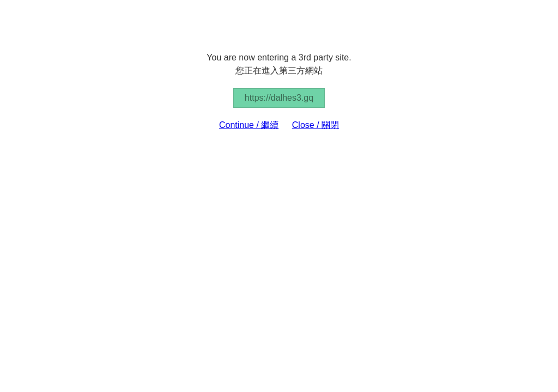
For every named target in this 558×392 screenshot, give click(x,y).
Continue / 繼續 (249, 125)
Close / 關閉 (316, 125)
